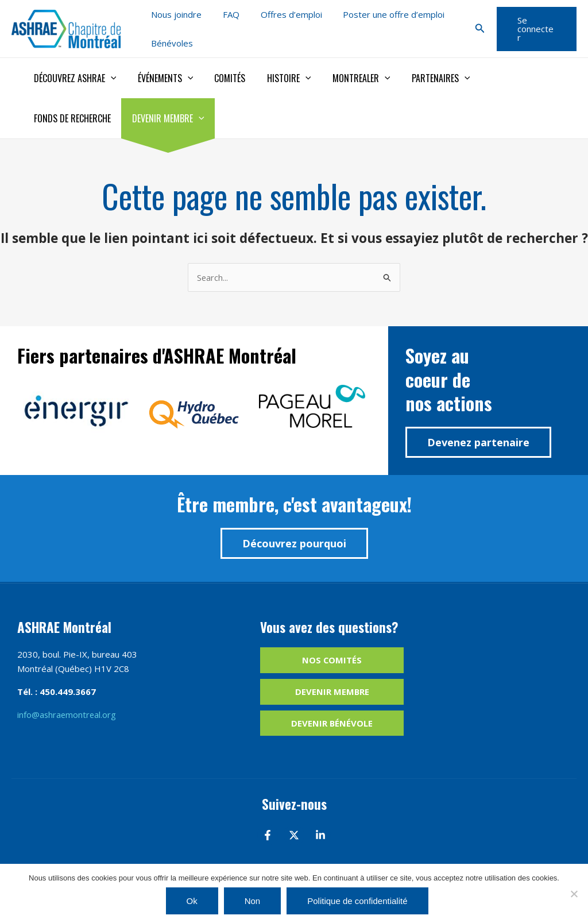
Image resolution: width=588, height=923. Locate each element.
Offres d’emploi (282, 14)
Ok (192, 901)
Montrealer (348, 78)
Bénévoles (170, 43)
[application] (109, 78)
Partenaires (424, 78)
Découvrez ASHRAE (73, 78)
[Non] (574, 894)
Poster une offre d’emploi (380, 14)
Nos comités (332, 661)
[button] (477, 29)
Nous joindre (175, 14)
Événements (161, 78)
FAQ (225, 14)
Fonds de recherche (510, 78)
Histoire (278, 78)
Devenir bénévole (332, 723)
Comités (222, 78)
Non (253, 901)
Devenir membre (68, 118)
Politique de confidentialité (357, 901)
